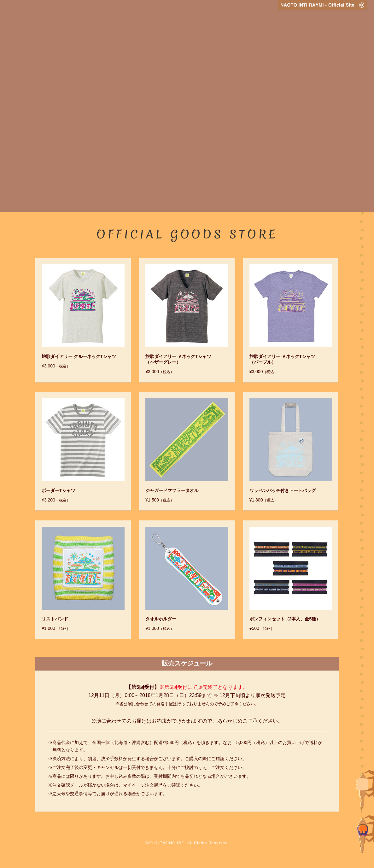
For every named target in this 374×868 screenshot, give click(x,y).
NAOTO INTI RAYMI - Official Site (322, 5)
